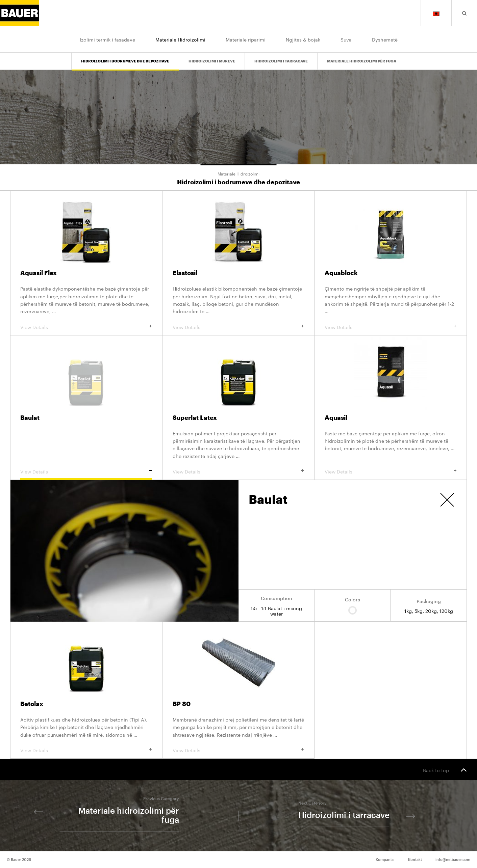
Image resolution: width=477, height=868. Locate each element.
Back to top (445, 769)
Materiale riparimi (246, 39)
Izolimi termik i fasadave (107, 39)
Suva (346, 39)
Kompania (385, 860)
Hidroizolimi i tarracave (281, 61)
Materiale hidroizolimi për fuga (362, 61)
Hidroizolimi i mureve (212, 61)
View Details (86, 327)
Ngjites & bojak (303, 39)
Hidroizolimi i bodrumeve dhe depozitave (125, 61)
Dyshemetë (385, 39)
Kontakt (415, 860)
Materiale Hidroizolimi (180, 39)
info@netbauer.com (453, 860)
